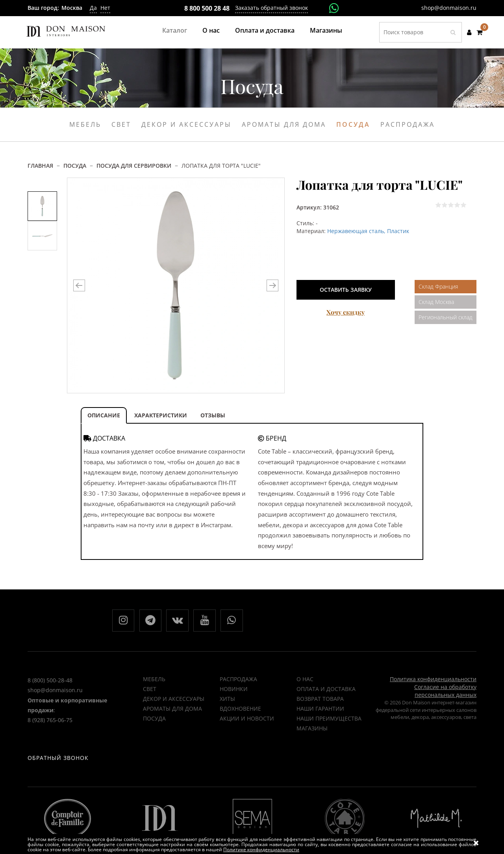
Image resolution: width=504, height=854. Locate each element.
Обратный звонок (58, 768)
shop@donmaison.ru (449, 8)
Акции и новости (247, 721)
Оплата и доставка (265, 30)
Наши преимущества (329, 721)
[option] (42, 206)
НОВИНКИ (234, 691)
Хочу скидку (346, 312)
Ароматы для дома (284, 124)
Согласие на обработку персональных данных (445, 693)
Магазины (326, 30)
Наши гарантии (320, 711)
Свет (121, 124)
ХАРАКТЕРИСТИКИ (161, 415)
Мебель (85, 124)
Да (93, 8)
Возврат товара (320, 701)
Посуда (353, 124)
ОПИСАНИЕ (104, 415)
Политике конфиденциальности (261, 849)
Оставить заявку (346, 290)
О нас (211, 30)
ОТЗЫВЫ (213, 415)
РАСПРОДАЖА (238, 681)
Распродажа (408, 124)
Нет (105, 8)
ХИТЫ (227, 701)
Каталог (175, 30)
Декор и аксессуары (186, 124)
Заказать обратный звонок (271, 8)
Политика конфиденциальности (433, 681)
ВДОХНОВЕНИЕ (240, 711)
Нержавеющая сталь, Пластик (368, 231)
